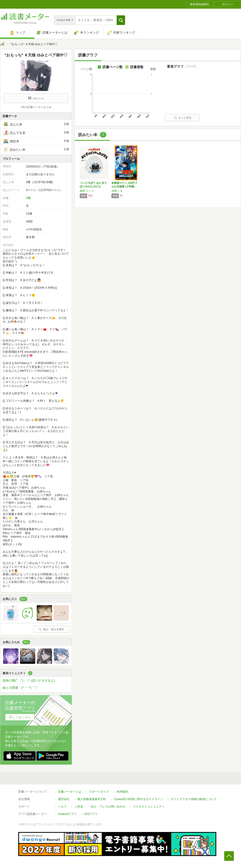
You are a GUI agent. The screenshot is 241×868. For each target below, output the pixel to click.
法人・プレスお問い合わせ (108, 807)
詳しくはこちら (20, 717)
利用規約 (122, 792)
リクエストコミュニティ (149, 807)
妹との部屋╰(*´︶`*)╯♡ (20, 688)
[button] (121, 20)
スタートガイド (99, 792)
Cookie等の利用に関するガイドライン (138, 799)
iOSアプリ (91, 814)
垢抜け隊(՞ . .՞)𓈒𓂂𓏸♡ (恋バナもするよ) (29, 680)
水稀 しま (117, 191)
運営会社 (64, 799)
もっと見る (183, 118)
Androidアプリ (67, 814)
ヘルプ (62, 807)
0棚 (28, 198)
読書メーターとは (70, 792)
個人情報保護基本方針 (92, 799)
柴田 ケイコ (87, 191)
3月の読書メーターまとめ (36, 107)
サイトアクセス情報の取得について (194, 799)
